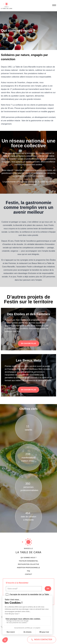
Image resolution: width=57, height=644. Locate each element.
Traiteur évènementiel (28, 561)
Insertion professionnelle (29, 568)
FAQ (29, 571)
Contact (28, 574)
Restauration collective (28, 564)
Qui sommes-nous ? (28, 558)
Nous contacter (42, 640)
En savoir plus (28, 343)
